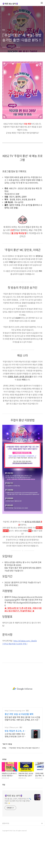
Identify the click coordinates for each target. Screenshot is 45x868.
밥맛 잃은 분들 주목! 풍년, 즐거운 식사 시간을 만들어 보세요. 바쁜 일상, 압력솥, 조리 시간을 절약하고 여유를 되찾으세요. (22, 751)
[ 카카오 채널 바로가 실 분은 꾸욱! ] (15, 676)
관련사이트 (6, 856)
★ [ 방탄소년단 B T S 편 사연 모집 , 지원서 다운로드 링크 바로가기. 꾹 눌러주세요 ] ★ (23, 642)
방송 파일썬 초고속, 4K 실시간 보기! (15, 763)
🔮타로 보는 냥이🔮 (10, 4)
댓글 (4, 817)
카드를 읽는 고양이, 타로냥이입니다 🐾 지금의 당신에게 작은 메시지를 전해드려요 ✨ (18, 833)
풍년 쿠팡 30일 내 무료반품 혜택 (19, 746)
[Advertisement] (22, 75)
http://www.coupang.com (15, 743)
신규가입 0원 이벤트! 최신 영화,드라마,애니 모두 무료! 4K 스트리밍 (15, 767)
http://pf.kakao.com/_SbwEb (25, 673)
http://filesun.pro (12, 760)
